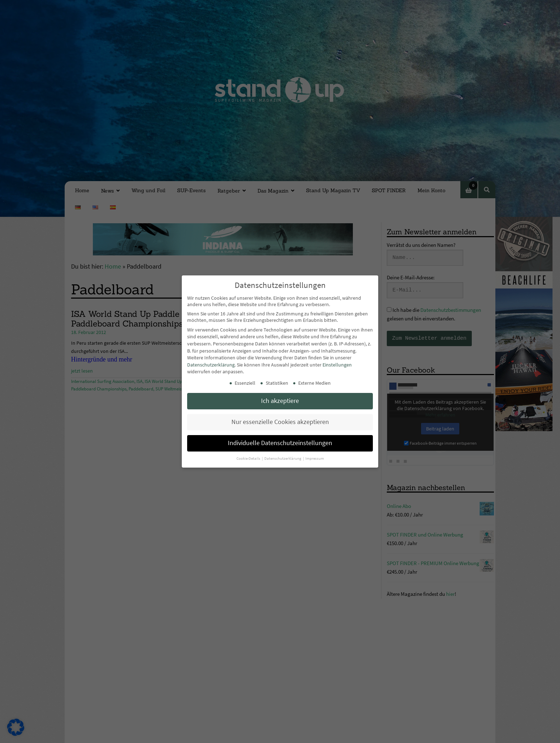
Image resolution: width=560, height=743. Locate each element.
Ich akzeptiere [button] (280, 401)
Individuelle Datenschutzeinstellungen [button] (280, 443)
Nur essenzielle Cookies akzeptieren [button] (280, 422)
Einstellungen (337, 365)
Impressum (315, 458)
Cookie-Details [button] (249, 458)
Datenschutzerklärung (211, 365)
